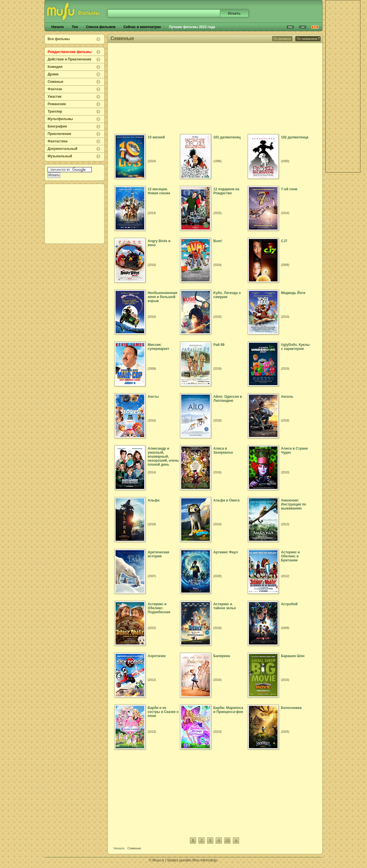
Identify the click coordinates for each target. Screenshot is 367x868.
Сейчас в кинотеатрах (142, 27)
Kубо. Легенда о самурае (227, 295)
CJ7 (284, 241)
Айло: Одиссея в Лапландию (228, 399)
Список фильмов (101, 27)
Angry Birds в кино (159, 243)
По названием (308, 39)
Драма (53, 74)
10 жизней (156, 137)
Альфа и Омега (226, 500)
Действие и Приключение (70, 59)
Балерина (222, 656)
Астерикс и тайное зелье (225, 606)
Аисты (153, 397)
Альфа (154, 500)
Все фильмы (59, 39)
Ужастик (55, 97)
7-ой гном (289, 189)
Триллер (55, 111)
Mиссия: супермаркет (159, 347)
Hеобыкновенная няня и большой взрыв (162, 297)
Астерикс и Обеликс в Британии (290, 556)
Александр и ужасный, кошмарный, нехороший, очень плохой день (163, 456)
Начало (57, 27)
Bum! (218, 241)
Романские (57, 104)
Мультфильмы (60, 119)
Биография (57, 126)
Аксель (287, 397)
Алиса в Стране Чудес (294, 450)
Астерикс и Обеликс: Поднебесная (159, 608)
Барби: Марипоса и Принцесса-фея (228, 710)
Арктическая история (158, 554)
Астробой (289, 604)
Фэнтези (55, 89)
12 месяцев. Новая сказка (159, 191)
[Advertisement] (75, 214)
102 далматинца (295, 137)
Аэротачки (157, 656)
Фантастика (57, 141)
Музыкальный (60, 156)
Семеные (55, 82)
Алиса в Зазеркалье (223, 450)
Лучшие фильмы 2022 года (192, 27)
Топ (75, 27)
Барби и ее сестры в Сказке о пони (163, 712)
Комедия (55, 67)
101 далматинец (227, 137)
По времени (282, 39)
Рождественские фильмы (70, 52)
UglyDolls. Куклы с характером (295, 347)
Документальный (63, 149)
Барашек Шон (293, 656)
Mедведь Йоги (293, 293)
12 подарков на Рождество (226, 191)
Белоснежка (291, 708)
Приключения (59, 134)
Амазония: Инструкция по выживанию (294, 504)
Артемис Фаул (226, 552)
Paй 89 (219, 345)
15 (227, 840)
